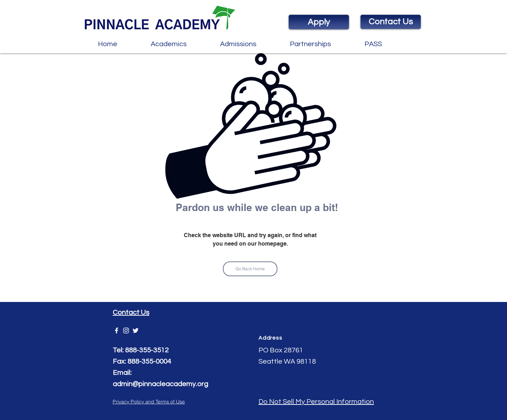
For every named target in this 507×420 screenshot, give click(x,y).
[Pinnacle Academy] (117, 331)
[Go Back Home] (250, 269)
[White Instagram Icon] (126, 331)
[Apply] (319, 22)
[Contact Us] (391, 22)
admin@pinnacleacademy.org (160, 384)
